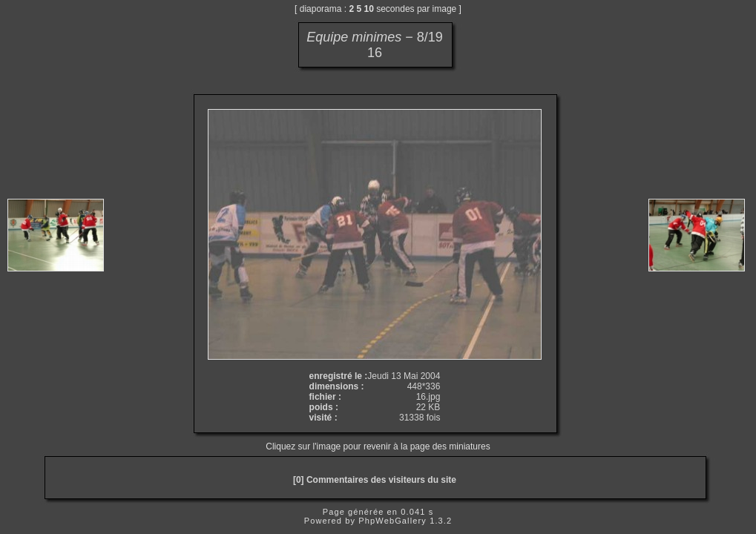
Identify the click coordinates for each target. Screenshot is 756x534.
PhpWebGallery (392, 521)
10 (369, 9)
